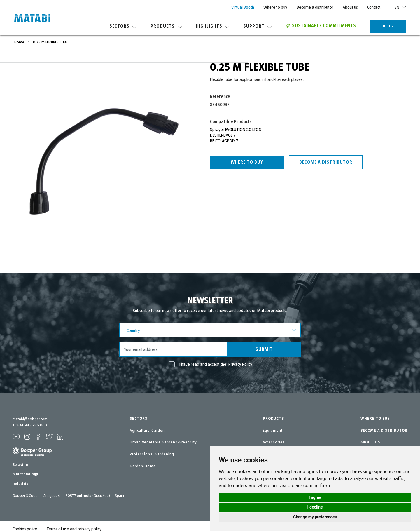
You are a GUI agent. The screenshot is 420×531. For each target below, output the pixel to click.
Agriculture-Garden (147, 431)
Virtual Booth (243, 7)
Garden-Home (143, 466)
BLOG (388, 26)
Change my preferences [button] (315, 517)
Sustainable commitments (321, 26)
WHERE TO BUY (375, 419)
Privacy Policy (240, 364)
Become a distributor (315, 7)
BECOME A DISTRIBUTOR (384, 431)
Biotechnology (25, 474)
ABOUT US (370, 442)
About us (350, 7)
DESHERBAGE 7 (223, 135)
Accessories (274, 442)
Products (166, 26)
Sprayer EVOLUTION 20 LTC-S (236, 130)
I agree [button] (315, 497)
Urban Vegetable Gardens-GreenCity (163, 442)
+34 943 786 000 (32, 425)
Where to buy (275, 7)
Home (20, 42)
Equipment (273, 431)
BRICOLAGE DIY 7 (224, 141)
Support (257, 26)
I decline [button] (315, 507)
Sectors (123, 26)
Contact (374, 7)
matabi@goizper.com (30, 419)
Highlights (212, 26)
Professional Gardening (152, 454)
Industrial (21, 484)
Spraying (20, 465)
